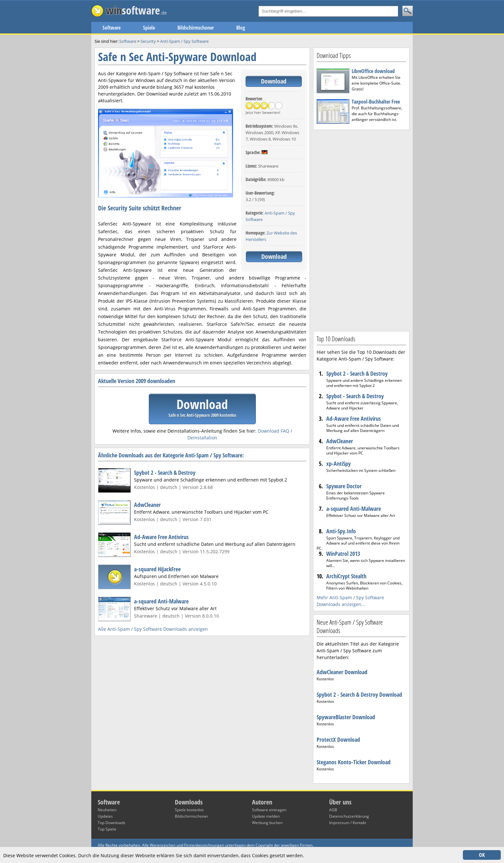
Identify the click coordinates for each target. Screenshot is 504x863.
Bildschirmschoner (196, 28)
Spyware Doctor (344, 486)
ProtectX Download (338, 739)
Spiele (149, 28)
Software (112, 28)
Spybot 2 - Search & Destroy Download (359, 694)
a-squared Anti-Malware (161, 601)
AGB (333, 810)
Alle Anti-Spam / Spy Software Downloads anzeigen (153, 629)
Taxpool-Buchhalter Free (376, 102)
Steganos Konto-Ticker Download (354, 762)
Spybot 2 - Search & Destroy (165, 473)
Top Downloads (112, 823)
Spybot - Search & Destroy (355, 396)
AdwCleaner (147, 505)
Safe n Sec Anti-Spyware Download (177, 57)
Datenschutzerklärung (349, 816)
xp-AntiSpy (338, 464)
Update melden (266, 816)
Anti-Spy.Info (341, 531)
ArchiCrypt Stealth (346, 576)
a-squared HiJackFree (157, 569)
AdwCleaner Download (342, 672)
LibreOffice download (373, 71)
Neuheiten (107, 810)
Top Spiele (107, 829)
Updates (105, 816)
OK (482, 855)
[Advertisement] (361, 230)
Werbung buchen (267, 823)
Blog (241, 28)
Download (274, 81)
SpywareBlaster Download (346, 717)
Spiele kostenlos (189, 810)
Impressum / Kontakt (348, 823)
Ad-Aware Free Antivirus (161, 537)
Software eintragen (269, 810)
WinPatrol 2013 (343, 554)
